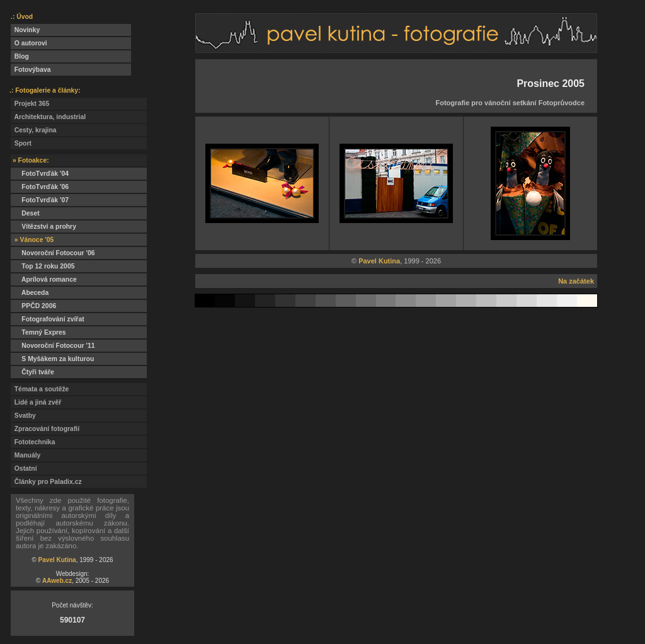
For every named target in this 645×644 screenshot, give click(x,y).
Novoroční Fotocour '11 (53, 346)
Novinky (25, 30)
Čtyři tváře (32, 372)
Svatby (23, 416)
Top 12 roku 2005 (43, 266)
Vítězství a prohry (43, 227)
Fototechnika (33, 442)
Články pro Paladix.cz (46, 482)
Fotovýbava (31, 70)
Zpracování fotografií (45, 429)
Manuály (26, 455)
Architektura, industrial (48, 117)
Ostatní (24, 469)
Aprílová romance (44, 279)
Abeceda (30, 293)
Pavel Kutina (57, 560)
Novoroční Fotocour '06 (53, 253)
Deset (25, 213)
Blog (20, 56)
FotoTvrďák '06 (40, 187)
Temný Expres (38, 332)
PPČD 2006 (33, 306)
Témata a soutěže (40, 389)
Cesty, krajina (34, 130)
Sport (21, 143)
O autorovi (29, 43)
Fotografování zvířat (48, 319)
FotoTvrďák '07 (40, 200)
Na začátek (576, 281)
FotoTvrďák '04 (40, 174)
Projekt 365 (30, 104)
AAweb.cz (57, 581)
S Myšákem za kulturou (52, 359)
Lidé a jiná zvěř (36, 402)
